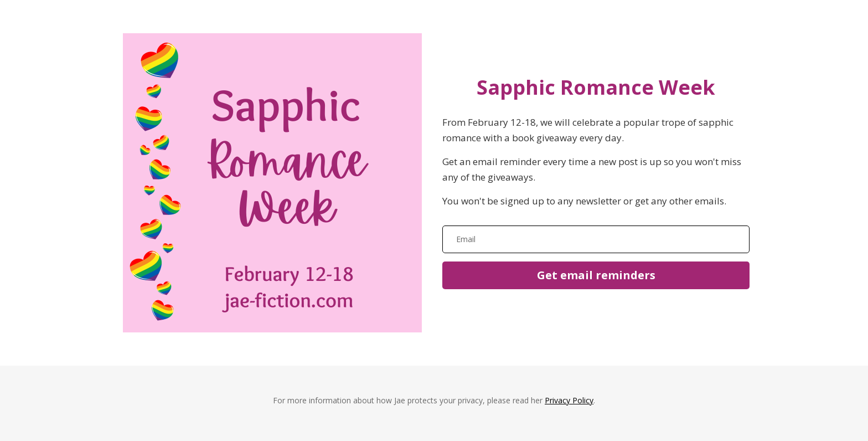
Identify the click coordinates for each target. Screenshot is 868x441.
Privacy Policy (569, 400)
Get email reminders (596, 275)
